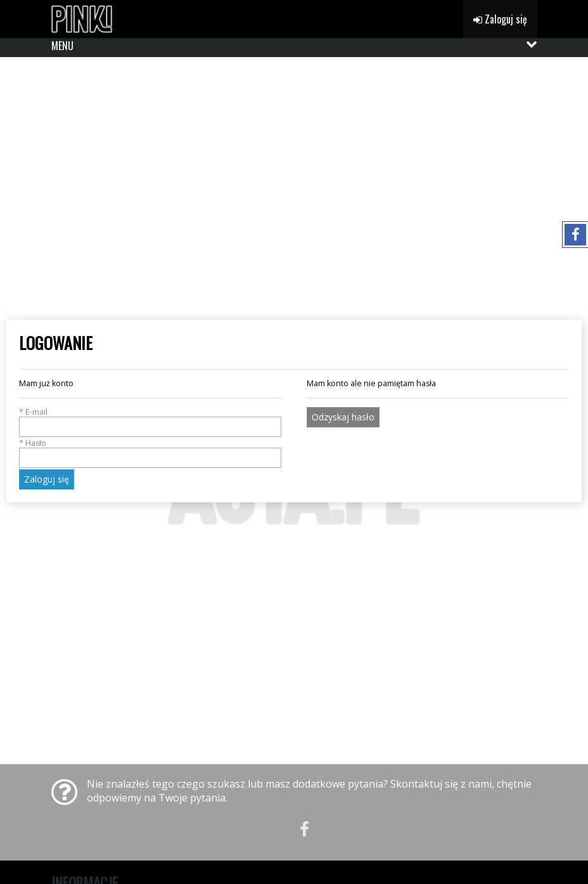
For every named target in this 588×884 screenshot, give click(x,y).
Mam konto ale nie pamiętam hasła (371, 383)
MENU (62, 46)
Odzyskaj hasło (343, 417)
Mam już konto (46, 383)
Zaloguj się (500, 19)
